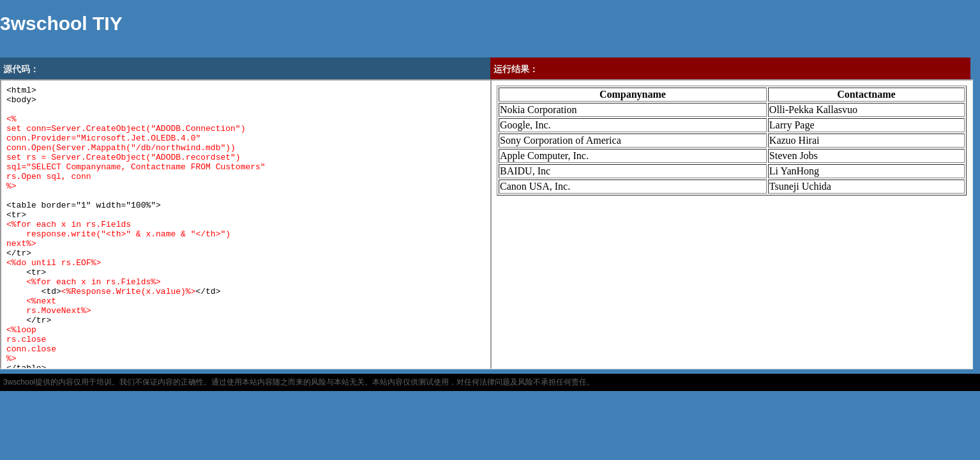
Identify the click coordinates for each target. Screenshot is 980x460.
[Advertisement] (361, 29)
